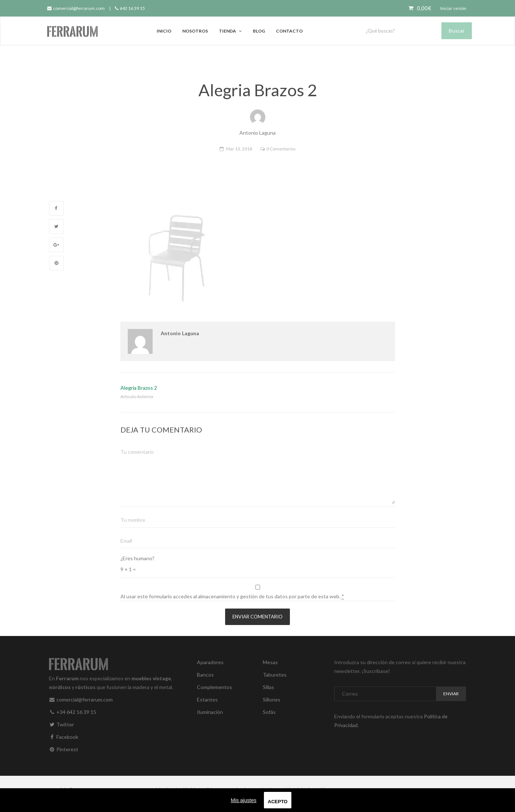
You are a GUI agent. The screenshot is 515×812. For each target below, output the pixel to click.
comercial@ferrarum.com (76, 8)
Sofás (269, 712)
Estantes (207, 699)
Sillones (272, 699)
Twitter (61, 724)
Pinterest (64, 749)
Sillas (268, 687)
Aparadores (210, 662)
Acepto (278, 802)
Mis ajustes (244, 800)
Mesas (270, 662)
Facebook (64, 737)
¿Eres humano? (137, 558)
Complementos (214, 687)
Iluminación (210, 712)
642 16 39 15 (130, 8)
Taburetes (275, 675)
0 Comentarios (281, 149)
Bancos (205, 675)
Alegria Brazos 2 (139, 388)
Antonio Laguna (180, 333)
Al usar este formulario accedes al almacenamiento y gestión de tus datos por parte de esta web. (232, 596)
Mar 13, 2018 (239, 149)
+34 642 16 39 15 (76, 712)
